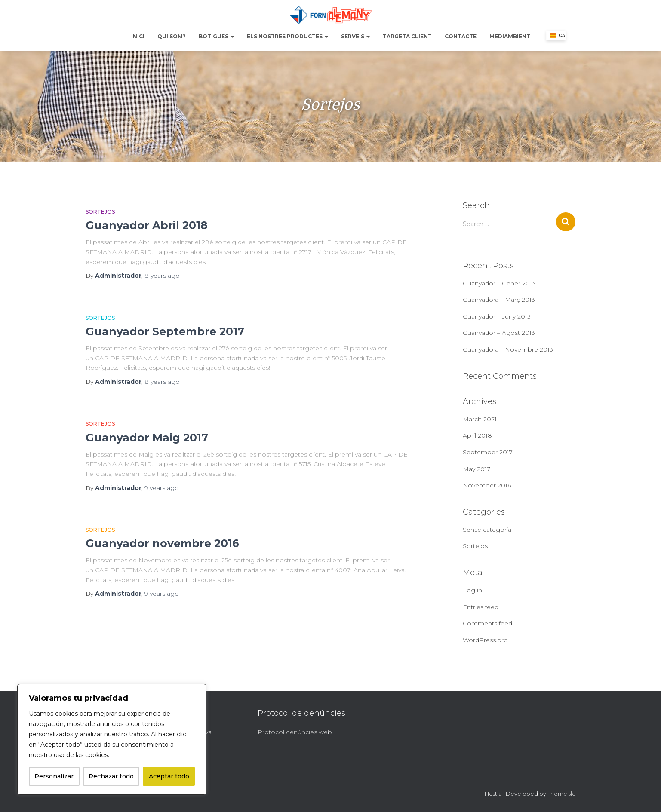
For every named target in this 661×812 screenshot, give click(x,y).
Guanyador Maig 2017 (147, 438)
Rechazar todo (111, 776)
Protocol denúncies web (295, 732)
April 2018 (477, 435)
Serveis (355, 36)
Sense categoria (487, 530)
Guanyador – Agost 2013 (499, 333)
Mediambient (510, 36)
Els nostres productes (287, 36)
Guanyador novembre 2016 (162, 543)
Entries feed (481, 607)
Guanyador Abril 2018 (147, 225)
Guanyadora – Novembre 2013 (508, 349)
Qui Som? (172, 36)
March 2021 (480, 419)
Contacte (461, 36)
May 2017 (477, 469)
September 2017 (488, 452)
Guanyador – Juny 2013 (497, 316)
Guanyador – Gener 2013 (499, 283)
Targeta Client (407, 36)
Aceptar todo (169, 776)
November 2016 (487, 485)
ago (162, 276)
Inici (138, 36)
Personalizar (54, 776)
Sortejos (100, 212)
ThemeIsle (562, 794)
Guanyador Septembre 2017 (165, 331)
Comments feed (487, 623)
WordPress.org (485, 640)
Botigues (216, 36)
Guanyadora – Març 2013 (499, 300)
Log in (472, 590)
